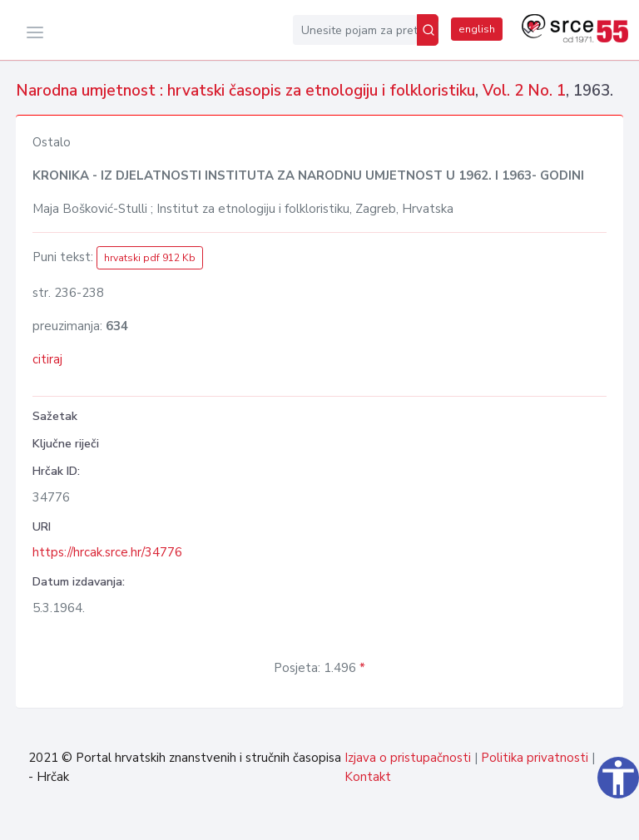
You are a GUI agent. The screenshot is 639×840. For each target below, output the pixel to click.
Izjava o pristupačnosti (408, 758)
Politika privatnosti (535, 758)
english (477, 29)
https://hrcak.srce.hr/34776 (107, 552)
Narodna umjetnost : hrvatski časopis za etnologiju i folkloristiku (245, 91)
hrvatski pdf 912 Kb (150, 258)
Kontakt (368, 777)
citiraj (47, 359)
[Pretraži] (428, 30)
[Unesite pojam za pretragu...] (355, 30)
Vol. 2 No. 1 (524, 91)
